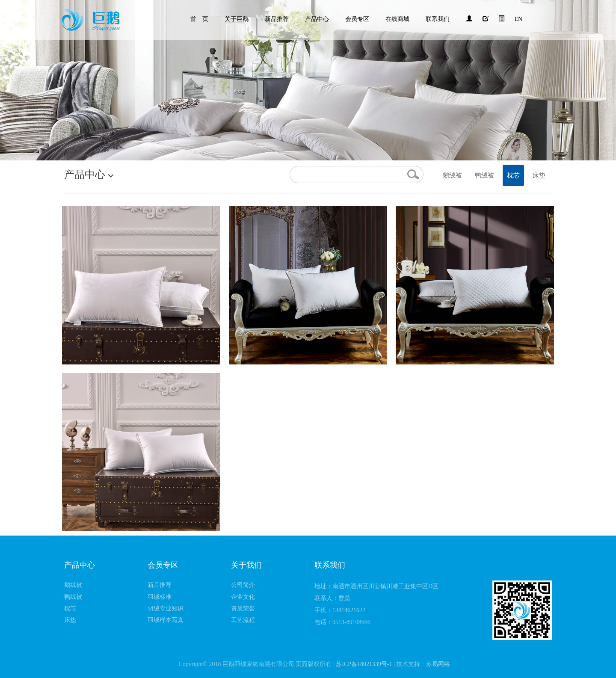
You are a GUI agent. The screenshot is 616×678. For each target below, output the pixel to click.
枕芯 (513, 175)
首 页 (199, 19)
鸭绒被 (484, 175)
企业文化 (243, 597)
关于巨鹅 (237, 19)
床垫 (539, 175)
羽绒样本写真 (166, 620)
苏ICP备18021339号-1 (365, 664)
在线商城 (397, 19)
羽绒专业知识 (166, 608)
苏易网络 (438, 664)
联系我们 (438, 19)
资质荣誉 (243, 608)
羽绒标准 (160, 597)
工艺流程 (243, 620)
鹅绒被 (452, 175)
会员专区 (357, 19)
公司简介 (243, 585)
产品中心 (317, 19)
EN (519, 19)
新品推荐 (277, 19)
